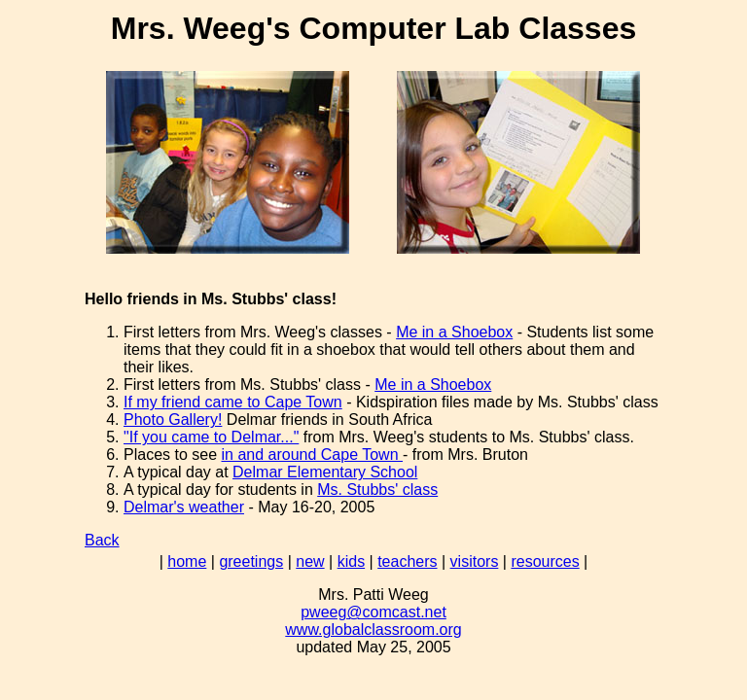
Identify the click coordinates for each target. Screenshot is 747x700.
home (187, 561)
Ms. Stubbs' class (377, 490)
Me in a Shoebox (454, 332)
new (310, 561)
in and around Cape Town (313, 455)
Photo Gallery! (173, 420)
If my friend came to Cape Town (233, 402)
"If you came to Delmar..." (211, 437)
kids (351, 561)
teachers (407, 561)
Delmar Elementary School (325, 472)
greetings (251, 561)
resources (545, 561)
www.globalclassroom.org (373, 630)
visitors (475, 561)
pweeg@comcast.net (373, 612)
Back (102, 540)
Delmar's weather (184, 507)
